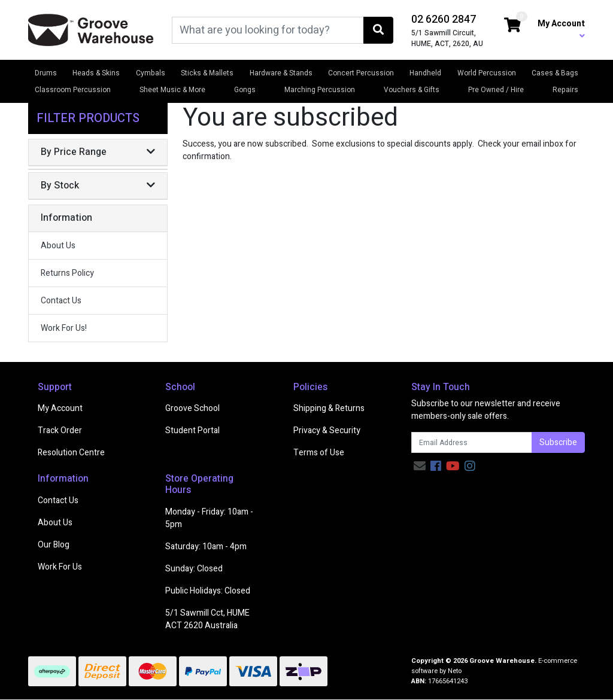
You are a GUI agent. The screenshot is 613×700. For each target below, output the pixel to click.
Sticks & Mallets (207, 73)
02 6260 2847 (444, 19)
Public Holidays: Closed (208, 591)
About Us (58, 246)
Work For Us (60, 567)
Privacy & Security (327, 430)
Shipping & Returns (329, 408)
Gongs (245, 90)
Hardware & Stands (281, 73)
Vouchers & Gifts (412, 90)
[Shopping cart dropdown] (512, 26)
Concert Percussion (361, 73)
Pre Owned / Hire (496, 90)
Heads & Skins (96, 73)
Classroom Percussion (73, 90)
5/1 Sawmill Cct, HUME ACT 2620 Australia (207, 619)
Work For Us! (64, 328)
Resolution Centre (71, 453)
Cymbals (151, 73)
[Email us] (420, 466)
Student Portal (192, 430)
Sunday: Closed (194, 569)
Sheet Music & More (172, 90)
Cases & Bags (555, 73)
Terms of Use (319, 453)
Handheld (425, 73)
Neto (455, 671)
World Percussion (487, 73)
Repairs (565, 90)
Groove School (192, 408)
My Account (60, 408)
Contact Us (61, 301)
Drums (46, 73)
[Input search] (268, 30)
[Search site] (378, 30)
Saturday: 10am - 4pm (206, 547)
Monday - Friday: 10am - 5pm (209, 518)
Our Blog (54, 545)
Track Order (60, 430)
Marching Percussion (320, 90)
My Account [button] (561, 29)
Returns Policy (67, 273)
